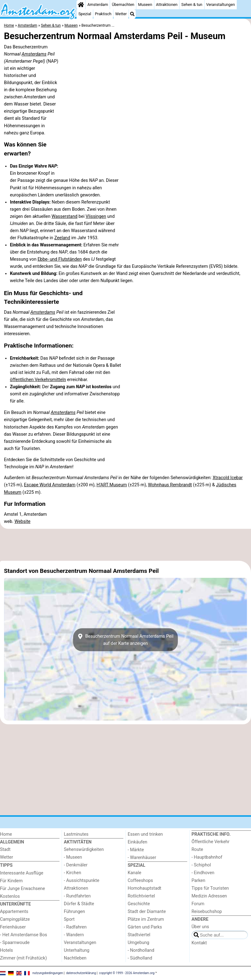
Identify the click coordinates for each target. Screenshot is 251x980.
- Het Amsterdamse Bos (24, 935)
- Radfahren (75, 927)
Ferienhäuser (13, 927)
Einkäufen (137, 842)
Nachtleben (75, 958)
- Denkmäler (76, 865)
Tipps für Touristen (210, 888)
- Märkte (136, 850)
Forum (198, 904)
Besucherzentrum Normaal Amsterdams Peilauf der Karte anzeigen (125, 640)
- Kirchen (73, 873)
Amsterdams (34, 54)
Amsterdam (98, 4)
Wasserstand (64, 216)
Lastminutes (76, 834)
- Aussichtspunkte (81, 881)
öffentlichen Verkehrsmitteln (38, 380)
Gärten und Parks (145, 927)
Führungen (74, 912)
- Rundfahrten (77, 896)
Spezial (85, 14)
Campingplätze (15, 919)
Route (197, 850)
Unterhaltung (77, 950)
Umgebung (139, 943)
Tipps (6, 865)
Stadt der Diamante (147, 912)
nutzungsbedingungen (48, 973)
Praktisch (103, 14)
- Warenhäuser (142, 858)
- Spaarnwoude (15, 943)
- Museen (73, 857)
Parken (198, 881)
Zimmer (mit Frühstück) (23, 958)
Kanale (134, 873)
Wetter (121, 14)
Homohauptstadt (145, 888)
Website (23, 521)
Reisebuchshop (207, 912)
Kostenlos (10, 896)
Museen (145, 4)
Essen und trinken (145, 834)
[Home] (81, 5)
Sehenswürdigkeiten (84, 850)
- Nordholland (141, 950)
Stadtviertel (139, 935)
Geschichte (139, 904)
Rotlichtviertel (141, 896)
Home (6, 834)
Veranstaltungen (220, 4)
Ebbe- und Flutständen (60, 259)
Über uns (200, 927)
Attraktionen (167, 4)
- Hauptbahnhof (207, 857)
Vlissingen (96, 216)
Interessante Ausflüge (22, 873)
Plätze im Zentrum (146, 919)
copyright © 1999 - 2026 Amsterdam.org (127, 973)
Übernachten (123, 4)
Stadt (5, 850)
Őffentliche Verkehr (211, 842)
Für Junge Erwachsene (22, 889)
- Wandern (74, 935)
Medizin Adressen (209, 896)
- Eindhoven (203, 873)
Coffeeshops (140, 881)
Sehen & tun (192, 4)
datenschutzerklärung (81, 973)
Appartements (14, 912)
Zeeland (62, 238)
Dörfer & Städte (79, 904)
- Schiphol (201, 865)
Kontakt (199, 943)
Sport (69, 919)
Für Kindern (11, 881)
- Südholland (140, 958)
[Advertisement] (126, 545)
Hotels (7, 950)
